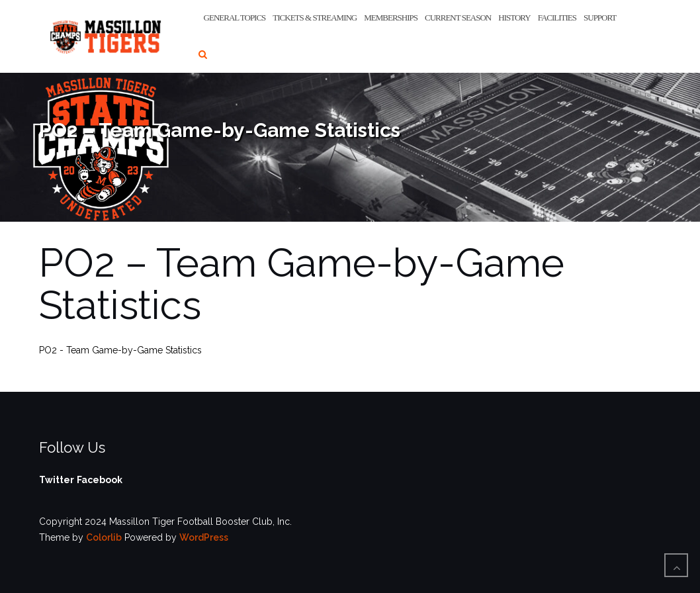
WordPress (204, 537)
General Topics (235, 18)
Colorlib (104, 537)
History (514, 18)
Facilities (557, 18)
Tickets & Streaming (315, 18)
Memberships (391, 18)
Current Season (458, 18)
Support (600, 18)
